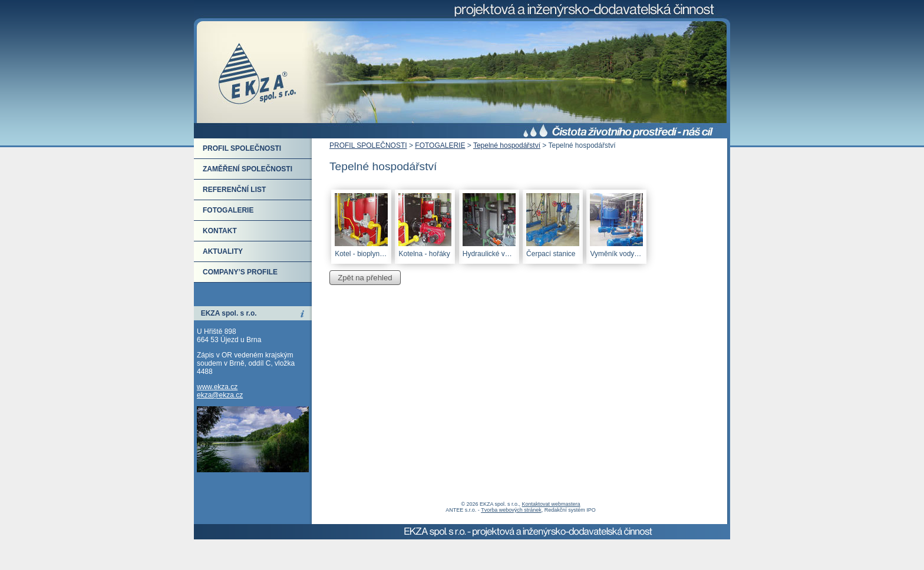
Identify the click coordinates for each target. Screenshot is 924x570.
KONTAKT (220, 231)
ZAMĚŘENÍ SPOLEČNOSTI (247, 169)
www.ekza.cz (217, 387)
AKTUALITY (223, 251)
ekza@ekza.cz (220, 395)
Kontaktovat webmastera (551, 504)
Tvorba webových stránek (511, 510)
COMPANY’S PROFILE (240, 272)
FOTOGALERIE (440, 145)
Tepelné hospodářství (507, 145)
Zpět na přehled (365, 278)
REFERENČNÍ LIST (234, 190)
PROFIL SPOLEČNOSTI (368, 145)
